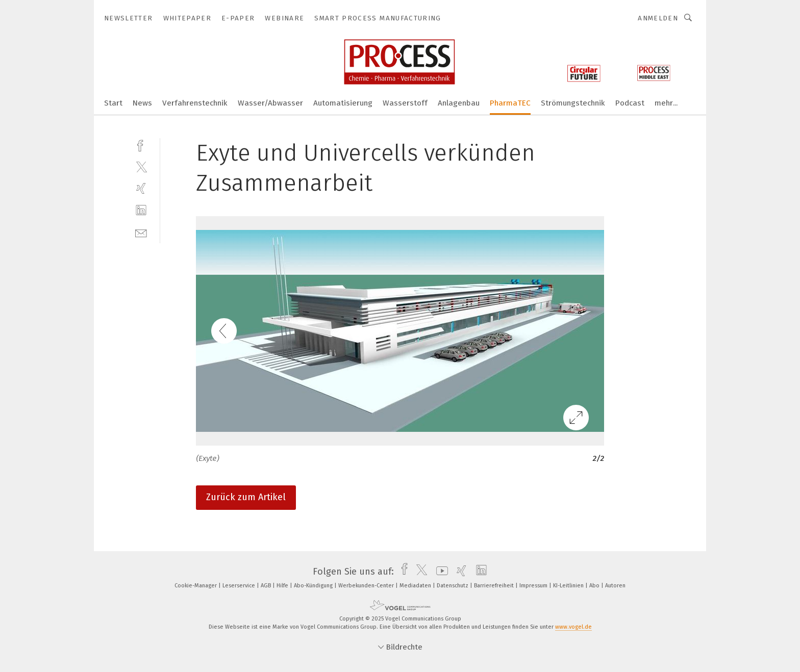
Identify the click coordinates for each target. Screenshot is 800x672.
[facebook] (141, 145)
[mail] (141, 232)
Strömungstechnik (573, 103)
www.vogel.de (573, 627)
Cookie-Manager (196, 586)
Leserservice (240, 586)
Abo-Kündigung (314, 586)
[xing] (141, 188)
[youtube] (440, 572)
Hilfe (283, 586)
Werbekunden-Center (367, 586)
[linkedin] (141, 210)
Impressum (534, 586)
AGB (267, 586)
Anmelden (658, 18)
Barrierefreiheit (495, 586)
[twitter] (141, 166)
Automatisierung (343, 103)
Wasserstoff (405, 103)
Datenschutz (453, 586)
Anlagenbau (459, 103)
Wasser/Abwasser (270, 103)
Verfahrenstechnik (195, 103)
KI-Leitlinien (569, 586)
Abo (595, 586)
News (142, 103)
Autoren (615, 586)
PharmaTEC (510, 103)
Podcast (630, 103)
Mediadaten (416, 586)
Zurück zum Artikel (246, 497)
